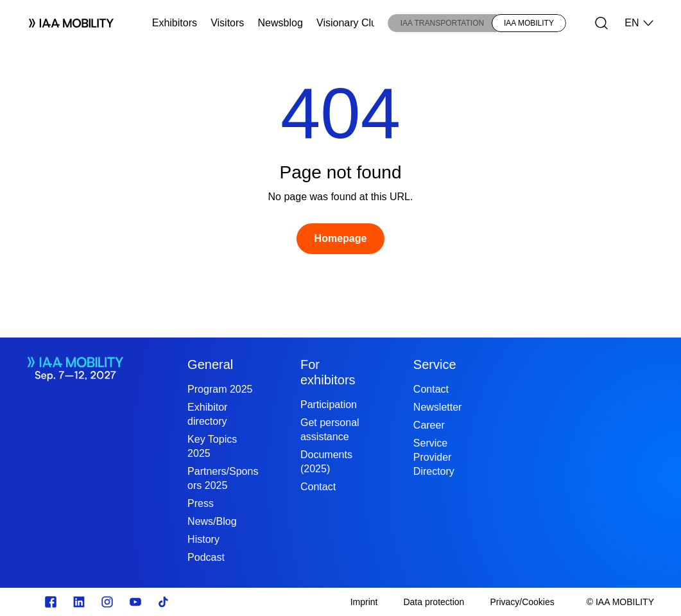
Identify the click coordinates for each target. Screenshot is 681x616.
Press (201, 503)
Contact (318, 487)
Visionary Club (349, 23)
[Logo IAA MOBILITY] (66, 23)
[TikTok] (164, 602)
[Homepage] (341, 239)
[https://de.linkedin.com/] (79, 602)
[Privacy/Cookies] (522, 602)
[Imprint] (364, 602)
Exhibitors (175, 23)
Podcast (206, 557)
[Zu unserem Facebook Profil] (51, 602)
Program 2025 (220, 389)
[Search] (601, 23)
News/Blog (212, 521)
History (203, 539)
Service (435, 364)
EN (639, 23)
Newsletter (438, 407)
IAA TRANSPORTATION (442, 23)
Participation (329, 405)
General (210, 364)
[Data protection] (434, 602)
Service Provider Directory (434, 457)
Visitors (227, 23)
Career (429, 425)
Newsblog (280, 23)
